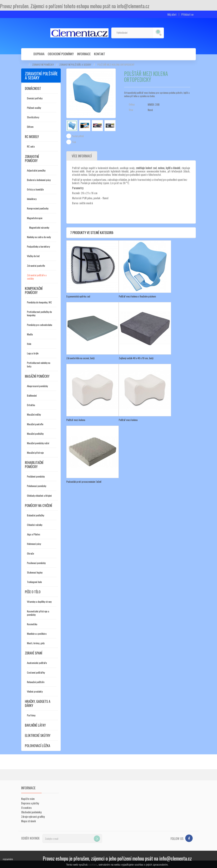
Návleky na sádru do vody (39, 237)
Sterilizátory (33, 117)
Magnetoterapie (35, 218)
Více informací (82, 156)
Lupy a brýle (33, 353)
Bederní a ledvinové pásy (39, 180)
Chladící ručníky (35, 525)
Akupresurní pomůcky (37, 386)
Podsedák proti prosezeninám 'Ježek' (84, 482)
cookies (93, 865)
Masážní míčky (34, 414)
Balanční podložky (35, 515)
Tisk (74, 142)
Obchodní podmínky (61, 54)
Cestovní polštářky (36, 672)
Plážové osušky (34, 108)
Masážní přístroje (35, 453)
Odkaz (132, 104)
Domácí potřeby (35, 98)
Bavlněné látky (35, 725)
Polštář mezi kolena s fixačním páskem (137, 296)
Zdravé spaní (34, 653)
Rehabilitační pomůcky (34, 465)
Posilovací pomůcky (36, 563)
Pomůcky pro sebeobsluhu (39, 325)
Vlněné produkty (35, 691)
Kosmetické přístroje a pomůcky (38, 613)
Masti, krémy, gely (36, 643)
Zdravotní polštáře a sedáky (75, 65)
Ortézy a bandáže (35, 189)
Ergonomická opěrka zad (78, 296)
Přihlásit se (187, 14)
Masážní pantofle (35, 424)
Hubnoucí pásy (34, 544)
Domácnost (33, 88)
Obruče (30, 553)
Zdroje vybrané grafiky (33, 816)
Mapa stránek (29, 821)
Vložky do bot (33, 256)
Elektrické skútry (38, 735)
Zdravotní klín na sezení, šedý (80, 358)
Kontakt (100, 54)
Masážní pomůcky (37, 376)
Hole (29, 344)
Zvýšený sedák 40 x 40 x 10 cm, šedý (136, 358)
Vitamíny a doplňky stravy (39, 602)
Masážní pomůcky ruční (38, 443)
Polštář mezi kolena (76, 420)
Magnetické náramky (39, 227)
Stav (131, 110)
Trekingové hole (34, 582)
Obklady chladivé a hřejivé (39, 495)
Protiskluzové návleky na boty (39, 364)
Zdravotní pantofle (36, 266)
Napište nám (28, 799)
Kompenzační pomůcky (34, 290)
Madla (30, 334)
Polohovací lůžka (38, 746)
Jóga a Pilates (34, 534)
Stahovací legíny (35, 572)
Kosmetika (32, 624)
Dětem (30, 127)
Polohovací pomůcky (37, 486)
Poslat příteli (78, 136)
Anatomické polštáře (37, 663)
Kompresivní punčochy (38, 208)
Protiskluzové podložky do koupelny (39, 313)
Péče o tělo (33, 592)
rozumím (8, 859)
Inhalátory (32, 199)
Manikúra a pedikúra (37, 634)
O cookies (26, 808)
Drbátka (31, 405)
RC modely (32, 137)
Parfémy (31, 715)
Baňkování (32, 395)
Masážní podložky (35, 434)
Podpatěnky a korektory (38, 246)
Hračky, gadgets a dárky (38, 703)
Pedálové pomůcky (36, 476)
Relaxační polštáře (36, 682)
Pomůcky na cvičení (38, 505)
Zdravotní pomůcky (43, 65)
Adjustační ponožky (36, 170)
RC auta (31, 146)
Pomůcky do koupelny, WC (39, 302)
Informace (84, 54)
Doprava (39, 54)
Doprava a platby (30, 803)
